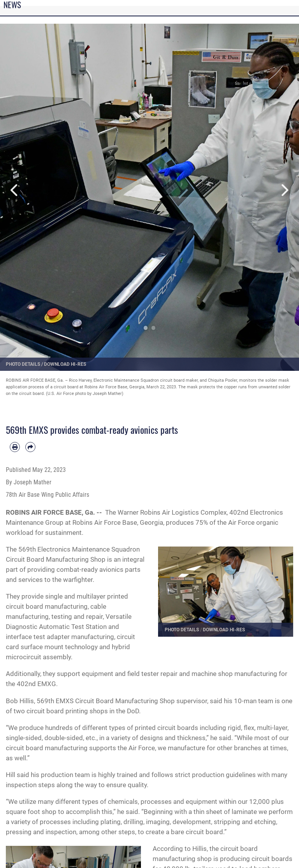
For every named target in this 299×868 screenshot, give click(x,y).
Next (284, 190)
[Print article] (15, 447)
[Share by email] (30, 447)
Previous (15, 190)
